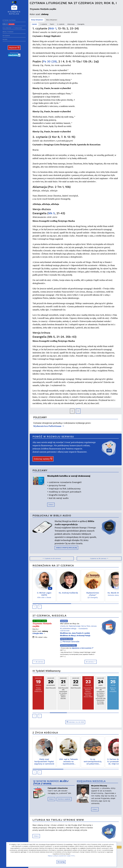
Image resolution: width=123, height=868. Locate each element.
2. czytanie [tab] (61, 24)
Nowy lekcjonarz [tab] (37, 20)
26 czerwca (39, 662)
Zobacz (51, 505)
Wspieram (14, 48)
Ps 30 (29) (50, 61)
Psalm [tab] (52, 24)
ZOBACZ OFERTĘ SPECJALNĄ (66, 548)
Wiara (5, 39)
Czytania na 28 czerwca (99, 558)
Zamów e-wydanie (64, 799)
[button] (34, 607)
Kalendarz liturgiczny (12, 28)
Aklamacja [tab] (71, 24)
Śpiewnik (6, 36)
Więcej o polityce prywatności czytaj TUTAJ (61, 856)
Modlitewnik (8, 32)
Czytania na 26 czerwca (52, 558)
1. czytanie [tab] (43, 24)
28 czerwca (91, 662)
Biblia (9, 24)
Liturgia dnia (39, 633)
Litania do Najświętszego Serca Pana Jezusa (78, 626)
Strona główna (9, 20)
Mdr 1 (53, 28)
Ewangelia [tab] (81, 24)
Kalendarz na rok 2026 (75, 722)
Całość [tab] (34, 24)
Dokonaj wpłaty (43, 459)
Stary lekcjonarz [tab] (52, 20)
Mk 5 (52, 213)
